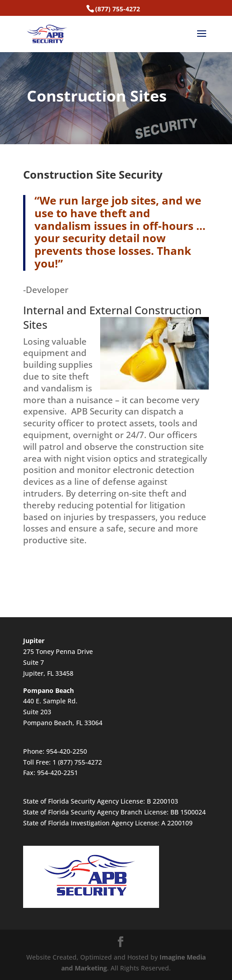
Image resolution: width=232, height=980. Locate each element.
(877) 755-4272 (118, 9)
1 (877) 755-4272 (77, 762)
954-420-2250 (67, 751)
